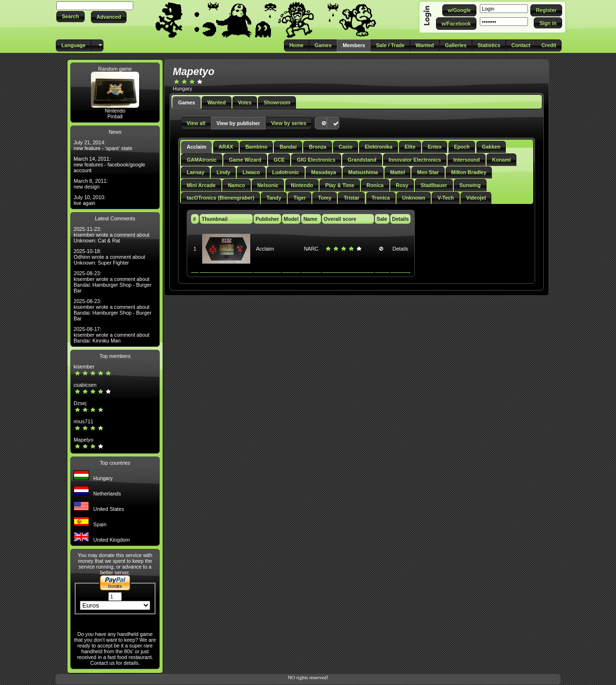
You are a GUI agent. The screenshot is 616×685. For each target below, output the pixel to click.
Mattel (398, 172)
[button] (71, 17)
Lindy (223, 172)
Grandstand (362, 160)
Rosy (402, 185)
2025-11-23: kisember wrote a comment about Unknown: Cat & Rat (112, 235)
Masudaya (324, 172)
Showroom (277, 102)
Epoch (462, 147)
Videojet (476, 198)
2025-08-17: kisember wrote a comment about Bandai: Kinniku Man (112, 335)
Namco (236, 185)
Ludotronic (286, 172)
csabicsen (85, 385)
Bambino (257, 147)
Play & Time (340, 185)
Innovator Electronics (415, 160)
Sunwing (470, 185)
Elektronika (379, 147)
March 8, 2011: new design (91, 184)
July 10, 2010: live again (90, 200)
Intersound (467, 160)
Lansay (196, 172)
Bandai (288, 147)
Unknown (414, 198)
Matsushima (363, 172)
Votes (244, 102)
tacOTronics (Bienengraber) (220, 198)
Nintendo (115, 111)
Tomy (325, 198)
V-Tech (446, 198)
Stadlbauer (434, 185)
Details (401, 249)
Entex (435, 147)
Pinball (115, 116)
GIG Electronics (316, 160)
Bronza (318, 147)
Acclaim (197, 147)
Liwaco (251, 172)
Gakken (491, 147)
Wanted (217, 102)
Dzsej (80, 403)
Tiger (300, 198)
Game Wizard (245, 160)
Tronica (381, 198)
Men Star (428, 172)
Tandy (274, 198)
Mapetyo (83, 440)
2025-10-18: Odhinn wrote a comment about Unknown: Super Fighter (109, 257)
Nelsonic (268, 185)
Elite (410, 147)
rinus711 (83, 421)
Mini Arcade (201, 185)
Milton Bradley (468, 172)
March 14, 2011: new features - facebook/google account (109, 165)
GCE (279, 160)
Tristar (352, 198)
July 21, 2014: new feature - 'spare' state (103, 145)
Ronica (375, 185)
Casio (345, 147)
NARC (311, 249)
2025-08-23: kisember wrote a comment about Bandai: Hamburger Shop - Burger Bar (113, 282)
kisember (84, 367)
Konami (501, 160)
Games (187, 102)
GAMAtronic (202, 160)
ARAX (226, 147)
